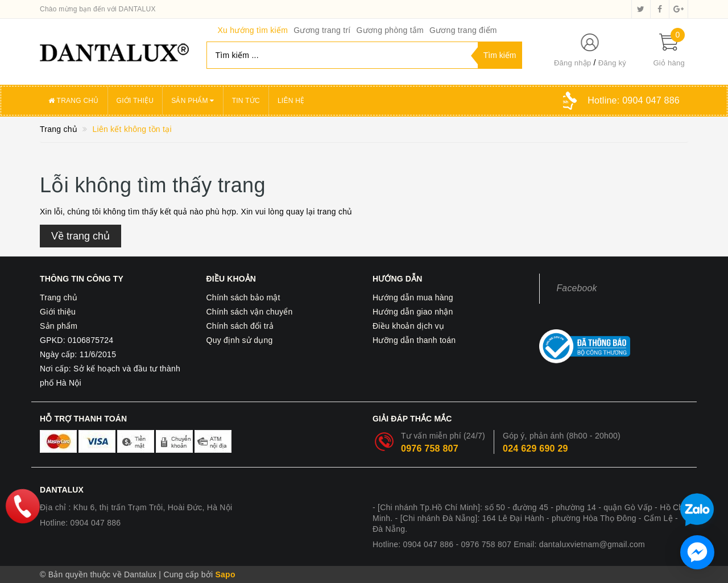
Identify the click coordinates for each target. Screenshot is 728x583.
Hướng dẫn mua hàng (413, 297)
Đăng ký (612, 63)
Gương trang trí (322, 30)
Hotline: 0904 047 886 (80, 523)
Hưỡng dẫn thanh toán (414, 340)
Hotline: (634, 100)
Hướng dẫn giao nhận (413, 312)
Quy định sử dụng (240, 340)
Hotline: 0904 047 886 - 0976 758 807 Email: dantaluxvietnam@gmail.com (509, 544)
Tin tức (246, 101)
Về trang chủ (80, 236)
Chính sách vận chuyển (250, 312)
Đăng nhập (573, 63)
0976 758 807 (430, 448)
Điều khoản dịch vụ (408, 326)
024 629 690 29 (535, 448)
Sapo (225, 574)
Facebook (577, 288)
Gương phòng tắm (390, 30)
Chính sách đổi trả (240, 326)
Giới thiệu (135, 101)
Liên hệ (291, 101)
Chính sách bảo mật (243, 297)
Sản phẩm (193, 101)
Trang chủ (74, 101)
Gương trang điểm (463, 30)
